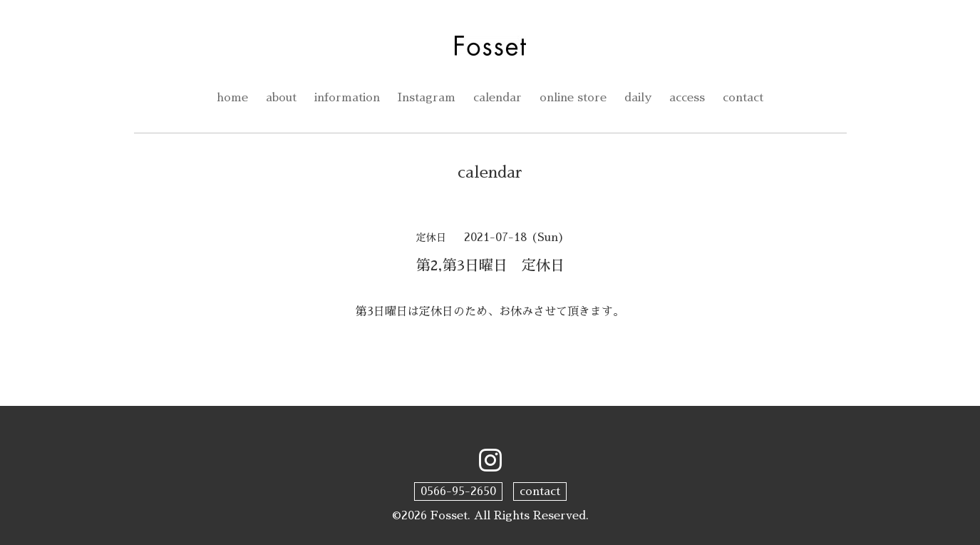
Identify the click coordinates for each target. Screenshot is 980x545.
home (232, 98)
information (347, 98)
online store (573, 98)
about (281, 98)
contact (743, 98)
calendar (497, 98)
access (687, 98)
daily (638, 98)
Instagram (427, 98)
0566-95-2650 (458, 491)
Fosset (449, 516)
